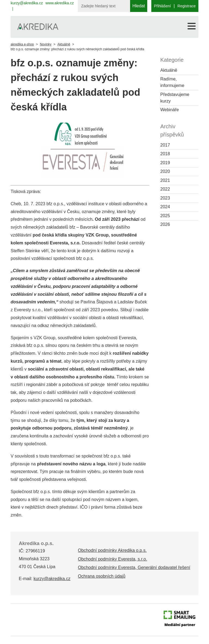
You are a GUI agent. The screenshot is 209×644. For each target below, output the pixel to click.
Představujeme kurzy (175, 98)
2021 (165, 180)
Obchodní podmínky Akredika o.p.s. (112, 550)
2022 (165, 189)
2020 (165, 171)
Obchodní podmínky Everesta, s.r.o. (112, 559)
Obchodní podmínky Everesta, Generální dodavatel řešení (134, 567)
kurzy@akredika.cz (27, 3)
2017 (165, 145)
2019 (165, 163)
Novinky (46, 44)
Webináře (170, 110)
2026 (165, 224)
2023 (165, 198)
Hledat (139, 6)
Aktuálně (64, 44)
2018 (165, 154)
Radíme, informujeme (172, 82)
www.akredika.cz (60, 3)
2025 (165, 216)
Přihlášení (162, 6)
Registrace (187, 6)
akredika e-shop (22, 44)
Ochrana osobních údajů (102, 576)
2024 (165, 207)
